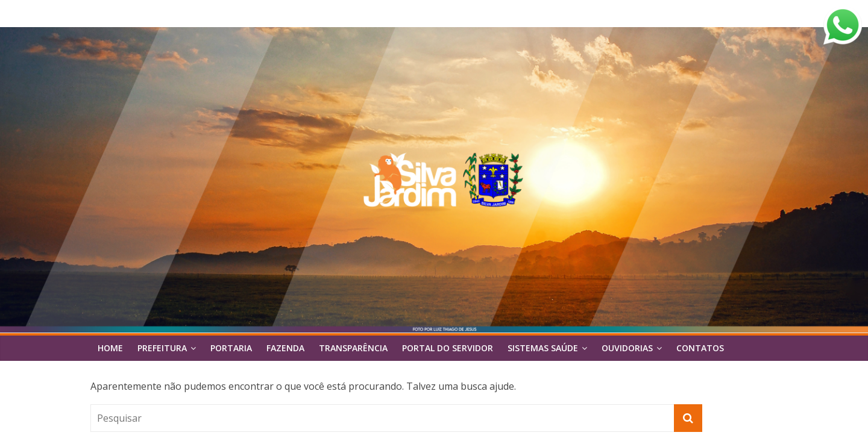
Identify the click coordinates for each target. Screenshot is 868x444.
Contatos (700, 348)
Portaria (231, 348)
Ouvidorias (627, 348)
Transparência (353, 348)
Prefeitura (162, 348)
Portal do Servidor (448, 348)
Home (110, 348)
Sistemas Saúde (543, 348)
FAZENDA (285, 348)
